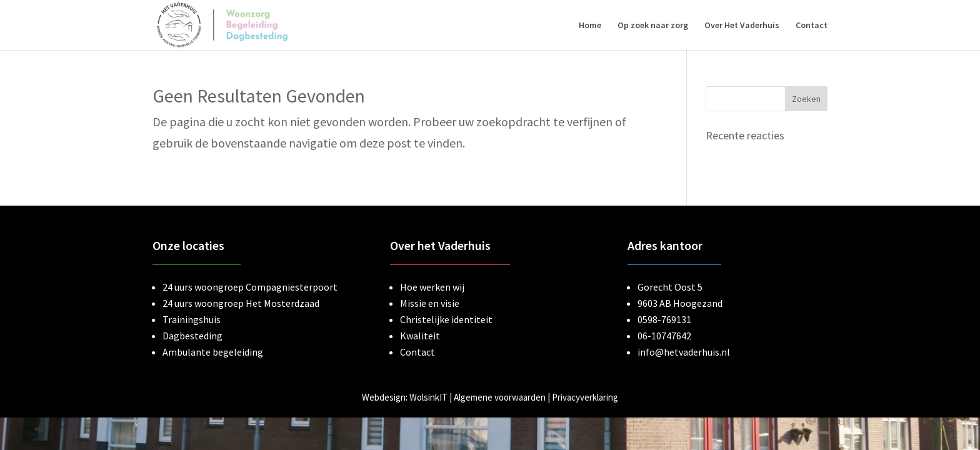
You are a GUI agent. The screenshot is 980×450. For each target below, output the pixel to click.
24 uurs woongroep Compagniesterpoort (250, 287)
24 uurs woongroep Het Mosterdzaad (241, 303)
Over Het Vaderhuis (742, 26)
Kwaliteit (420, 336)
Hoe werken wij (432, 287)
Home (590, 26)
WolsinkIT (428, 397)
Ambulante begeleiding (213, 352)
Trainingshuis (192, 319)
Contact (812, 26)
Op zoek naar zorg (653, 26)
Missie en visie (430, 303)
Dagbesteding (192, 336)
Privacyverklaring (585, 397)
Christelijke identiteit (446, 319)
